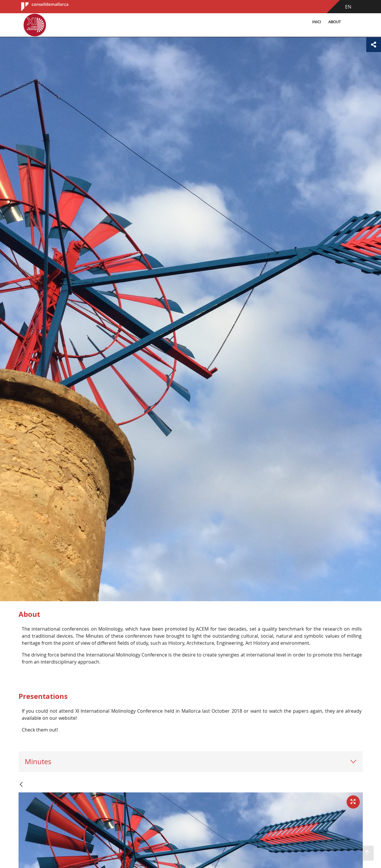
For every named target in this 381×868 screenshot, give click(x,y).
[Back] (21, 785)
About (335, 22)
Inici (317, 22)
